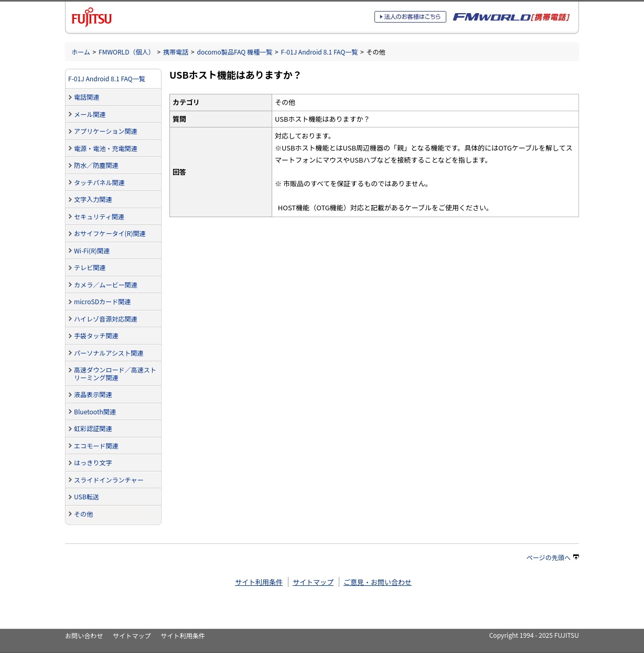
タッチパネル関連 (99, 182)
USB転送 (87, 496)
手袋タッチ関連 (96, 335)
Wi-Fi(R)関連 (92, 250)
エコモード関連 (96, 446)
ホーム (81, 52)
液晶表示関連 (93, 394)
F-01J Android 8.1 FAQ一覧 (319, 52)
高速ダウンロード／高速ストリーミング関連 (115, 373)
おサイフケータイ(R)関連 (110, 233)
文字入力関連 (93, 199)
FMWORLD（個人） (127, 52)
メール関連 (90, 114)
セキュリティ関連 (99, 216)
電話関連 (87, 97)
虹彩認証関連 (93, 428)
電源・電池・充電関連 (106, 148)
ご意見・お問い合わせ (378, 582)
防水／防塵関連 (96, 165)
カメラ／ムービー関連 (106, 285)
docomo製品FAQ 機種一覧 (234, 52)
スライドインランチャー (109, 480)
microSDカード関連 (102, 301)
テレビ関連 (90, 267)
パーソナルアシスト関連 (109, 353)
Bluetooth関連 (95, 411)
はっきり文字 (93, 462)
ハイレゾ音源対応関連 (106, 319)
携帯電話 (176, 52)
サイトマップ (313, 582)
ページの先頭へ (553, 557)
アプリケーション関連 (106, 131)
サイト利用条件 (259, 582)
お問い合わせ (84, 635)
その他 (83, 514)
